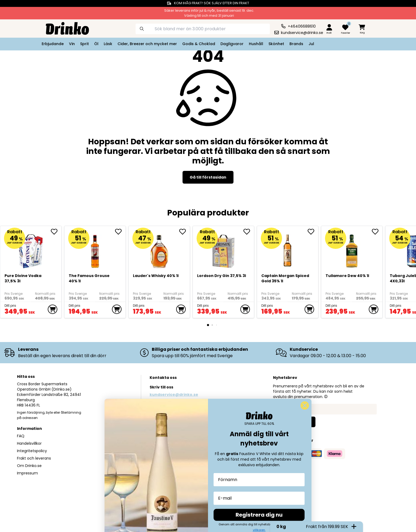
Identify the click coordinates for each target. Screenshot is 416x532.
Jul (311, 44)
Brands (296, 44)
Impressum (27, 473)
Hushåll (256, 44)
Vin (72, 44)
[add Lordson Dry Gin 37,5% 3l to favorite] (249, 232)
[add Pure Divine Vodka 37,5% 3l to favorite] (56, 232)
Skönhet (276, 44)
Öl (96, 44)
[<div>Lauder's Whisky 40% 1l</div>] (159, 249)
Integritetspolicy (32, 451)
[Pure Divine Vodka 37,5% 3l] (31, 249)
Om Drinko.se (29, 466)
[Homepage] (63, 28)
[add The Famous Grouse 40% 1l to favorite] (120, 232)
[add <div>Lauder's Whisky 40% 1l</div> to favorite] (184, 232)
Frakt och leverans (34, 458)
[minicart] (362, 29)
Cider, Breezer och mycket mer (147, 44)
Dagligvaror (232, 44)
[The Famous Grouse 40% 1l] (95, 249)
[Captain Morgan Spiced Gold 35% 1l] (288, 249)
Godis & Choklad (199, 44)
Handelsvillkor (29, 443)
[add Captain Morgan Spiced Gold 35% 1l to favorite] (313, 232)
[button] (326, 396)
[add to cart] (53, 309)
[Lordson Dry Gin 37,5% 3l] (224, 249)
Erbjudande (53, 44)
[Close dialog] (305, 520)
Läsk (108, 44)
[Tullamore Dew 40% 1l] (352, 249)
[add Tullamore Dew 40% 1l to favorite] (377, 232)
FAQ (21, 436)
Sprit (84, 44)
